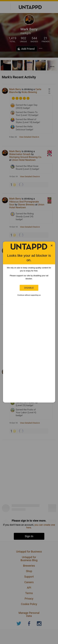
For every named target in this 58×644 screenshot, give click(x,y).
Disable (29, 288)
